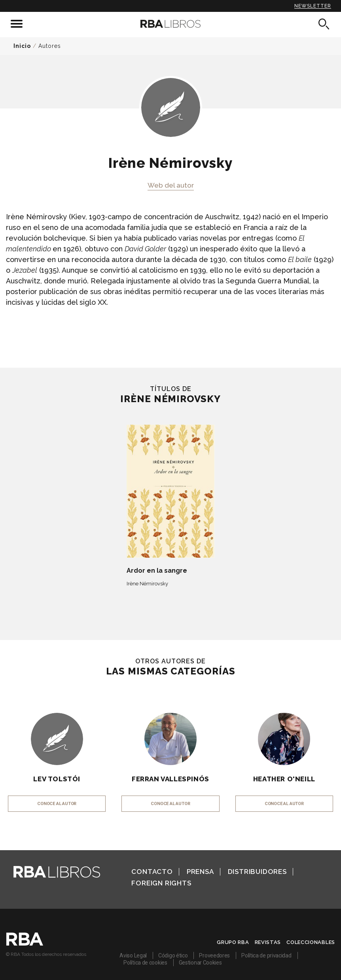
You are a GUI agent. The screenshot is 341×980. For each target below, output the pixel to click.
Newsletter (313, 6)
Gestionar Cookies (200, 963)
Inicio (22, 46)
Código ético (173, 955)
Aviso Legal (133, 955)
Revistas (268, 942)
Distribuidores (257, 872)
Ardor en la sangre (157, 571)
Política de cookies (145, 963)
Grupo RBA (233, 942)
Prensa (200, 872)
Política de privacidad (266, 955)
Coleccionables (311, 942)
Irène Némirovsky (147, 584)
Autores (50, 46)
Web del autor (171, 185)
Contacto (152, 872)
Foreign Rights (161, 883)
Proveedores (214, 955)
